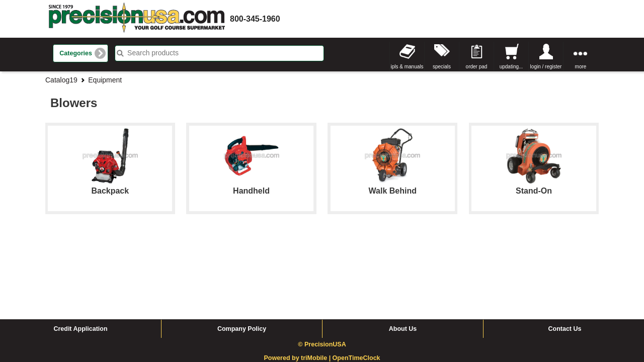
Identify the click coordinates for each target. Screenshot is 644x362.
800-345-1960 (255, 19)
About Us (403, 253)
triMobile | (317, 282)
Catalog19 (61, 80)
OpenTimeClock (356, 282)
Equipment (105, 80)
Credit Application (80, 253)
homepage (137, 19)
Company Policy (242, 253)
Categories (76, 53)
